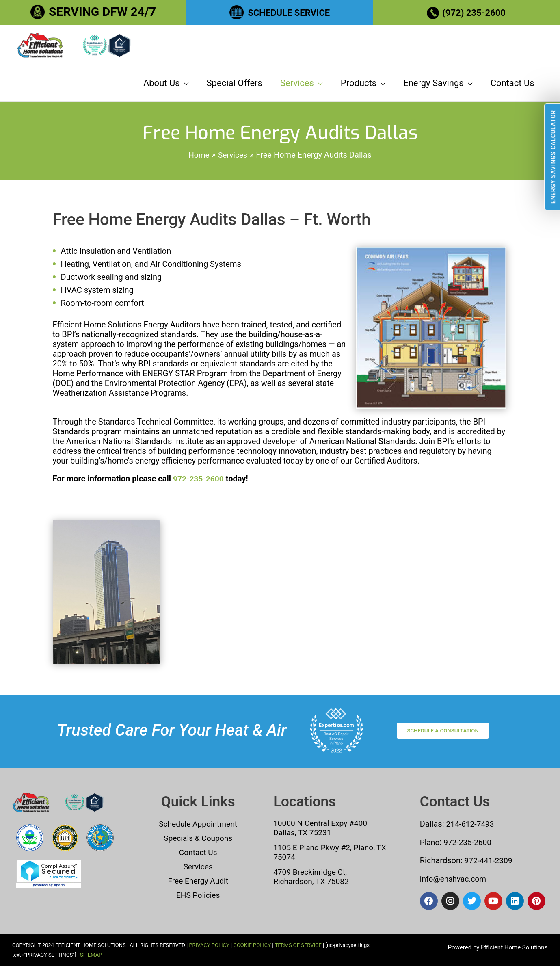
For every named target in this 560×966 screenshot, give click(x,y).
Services (198, 867)
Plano (430, 843)
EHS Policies (198, 895)
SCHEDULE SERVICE (289, 12)
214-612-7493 (471, 825)
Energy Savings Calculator (553, 157)
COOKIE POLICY (252, 945)
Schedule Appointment (198, 825)
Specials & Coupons (198, 839)
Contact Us (198, 853)
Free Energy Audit (198, 881)
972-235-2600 (200, 487)
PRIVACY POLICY (209, 945)
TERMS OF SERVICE (298, 945)
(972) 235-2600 (475, 12)
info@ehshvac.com (455, 879)
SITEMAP (91, 955)
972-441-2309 (489, 861)
